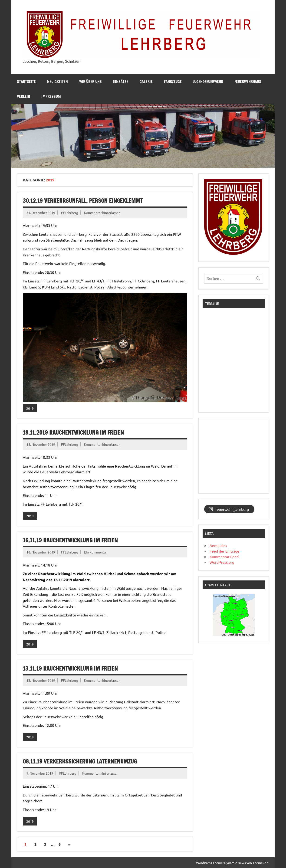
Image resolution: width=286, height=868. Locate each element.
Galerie (146, 82)
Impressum (51, 96)
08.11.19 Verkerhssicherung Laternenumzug (80, 761)
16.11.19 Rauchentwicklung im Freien (70, 540)
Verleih (23, 96)
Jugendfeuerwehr (208, 82)
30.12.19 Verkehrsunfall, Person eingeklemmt (83, 201)
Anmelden (218, 545)
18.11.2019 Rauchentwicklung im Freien (73, 432)
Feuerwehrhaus (248, 82)
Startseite (26, 82)
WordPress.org (222, 562)
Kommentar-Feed (224, 557)
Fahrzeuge (173, 82)
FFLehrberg (70, 213)
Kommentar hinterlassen (102, 213)
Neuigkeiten (58, 82)
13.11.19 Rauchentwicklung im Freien (70, 668)
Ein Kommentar (95, 552)
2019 (30, 408)
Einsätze (121, 82)
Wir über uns (90, 82)
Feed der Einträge (224, 551)
